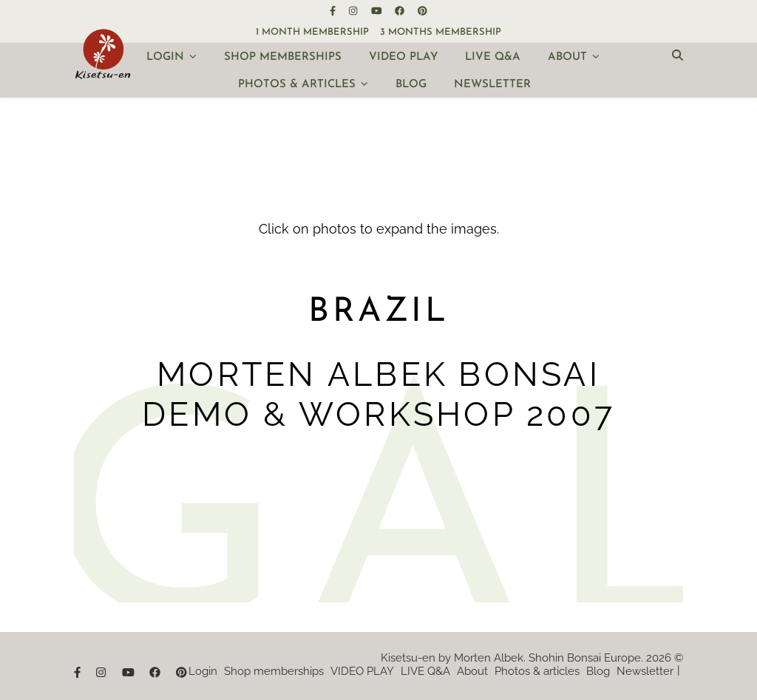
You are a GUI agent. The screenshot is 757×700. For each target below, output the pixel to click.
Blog (411, 85)
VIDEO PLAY (403, 57)
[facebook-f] (334, 11)
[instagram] (354, 11)
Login (165, 57)
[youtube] (378, 11)
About (567, 57)
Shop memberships (283, 57)
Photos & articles (297, 85)
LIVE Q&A (493, 57)
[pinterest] (422, 11)
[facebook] (401, 11)
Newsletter (492, 85)
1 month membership (312, 32)
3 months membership (441, 32)
